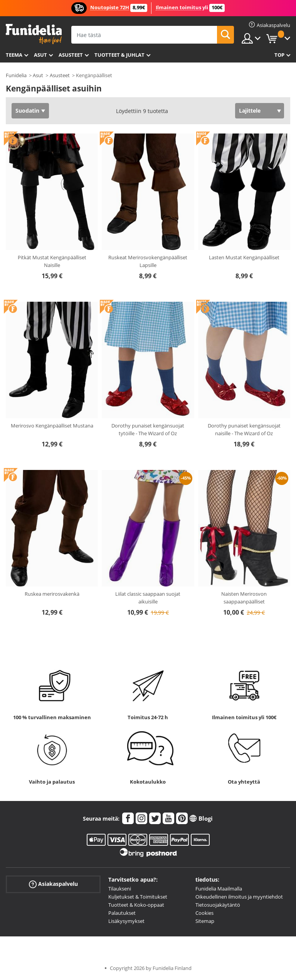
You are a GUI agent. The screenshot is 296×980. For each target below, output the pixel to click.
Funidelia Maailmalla (219, 889)
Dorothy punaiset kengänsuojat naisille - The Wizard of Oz (244, 429)
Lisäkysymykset (126, 921)
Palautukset (122, 913)
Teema (14, 55)
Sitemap (205, 921)
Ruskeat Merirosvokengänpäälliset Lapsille (148, 261)
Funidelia (16, 75)
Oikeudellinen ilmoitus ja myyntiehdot (239, 897)
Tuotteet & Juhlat (119, 55)
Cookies (204, 913)
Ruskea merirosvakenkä (52, 594)
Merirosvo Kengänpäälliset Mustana (52, 426)
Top (279, 55)
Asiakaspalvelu (53, 884)
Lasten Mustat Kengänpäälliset (244, 257)
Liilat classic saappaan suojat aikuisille (148, 598)
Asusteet (71, 55)
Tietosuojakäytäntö (218, 905)
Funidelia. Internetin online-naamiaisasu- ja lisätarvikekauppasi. (34, 34)
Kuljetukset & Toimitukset (138, 897)
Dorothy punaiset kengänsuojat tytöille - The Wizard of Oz (148, 429)
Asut (40, 55)
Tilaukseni (120, 889)
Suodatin (27, 111)
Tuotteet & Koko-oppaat (136, 905)
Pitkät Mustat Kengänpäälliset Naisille (52, 261)
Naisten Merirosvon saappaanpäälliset (244, 598)
